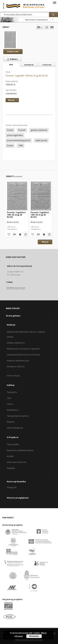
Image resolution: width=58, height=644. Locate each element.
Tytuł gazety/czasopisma (18, 416)
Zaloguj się (12, 487)
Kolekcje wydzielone (16, 343)
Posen (10, 130)
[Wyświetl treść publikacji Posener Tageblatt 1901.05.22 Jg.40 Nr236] (20, 234)
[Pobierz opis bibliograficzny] (14, 234)
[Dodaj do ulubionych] (47, 27)
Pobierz (12, 59)
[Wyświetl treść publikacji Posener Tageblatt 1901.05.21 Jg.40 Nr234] (44, 234)
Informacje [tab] (29, 65)
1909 (21, 146)
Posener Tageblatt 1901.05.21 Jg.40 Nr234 (40, 215)
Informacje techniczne (17, 462)
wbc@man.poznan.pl (16, 288)
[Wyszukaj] (54, 15)
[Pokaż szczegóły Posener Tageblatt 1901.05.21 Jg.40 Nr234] (49, 234)
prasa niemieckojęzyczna (19, 140)
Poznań (22, 130)
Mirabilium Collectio (16, 367)
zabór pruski (41, 140)
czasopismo (11, 93)
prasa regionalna (15, 135)
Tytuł (9, 398)
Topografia (12, 392)
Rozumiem (34, 636)
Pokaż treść (13, 51)
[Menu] (54, 3)
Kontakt (10, 456)
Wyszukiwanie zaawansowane (36, 20)
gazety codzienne (39, 130)
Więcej (45, 242)
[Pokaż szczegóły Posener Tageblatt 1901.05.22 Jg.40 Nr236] (25, 234)
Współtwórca (13, 410)
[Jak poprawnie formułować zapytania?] (53, 20)
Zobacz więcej (13, 376)
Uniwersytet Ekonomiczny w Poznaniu (23, 355)
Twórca (10, 404)
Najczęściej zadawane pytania (20, 450)
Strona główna (13, 316)
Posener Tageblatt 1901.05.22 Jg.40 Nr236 (16, 215)
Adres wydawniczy (15, 428)
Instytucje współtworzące (18, 361)
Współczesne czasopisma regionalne (23, 349)
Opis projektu (13, 444)
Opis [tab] (11, 65)
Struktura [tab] (47, 65)
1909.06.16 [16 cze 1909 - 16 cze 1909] (10, 84)
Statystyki (11, 468)
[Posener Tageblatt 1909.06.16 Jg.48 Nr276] (10, 40)
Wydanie (11, 422)
